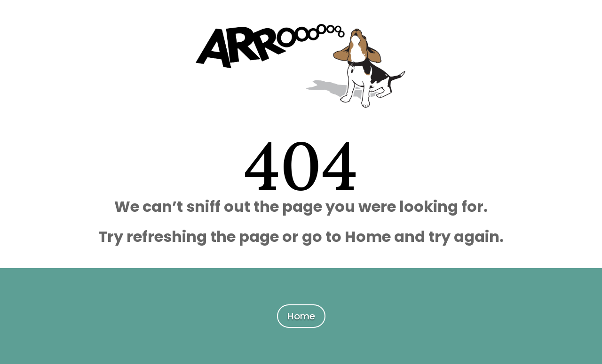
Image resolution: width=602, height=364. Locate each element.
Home (301, 316)
